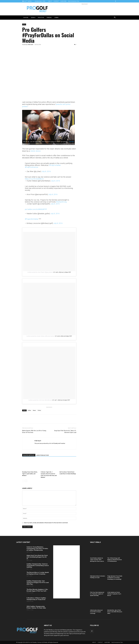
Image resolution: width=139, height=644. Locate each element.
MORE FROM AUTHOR (43, 455)
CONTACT (56, 1)
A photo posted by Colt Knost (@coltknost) (40, 400)
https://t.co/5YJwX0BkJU (34, 179)
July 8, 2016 (46, 171)
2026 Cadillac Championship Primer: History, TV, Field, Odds (36, 607)
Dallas (29, 410)
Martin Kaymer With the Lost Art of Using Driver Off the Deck (34, 432)
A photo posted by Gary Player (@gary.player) (40, 272)
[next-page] (26, 481)
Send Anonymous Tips (74, 1)
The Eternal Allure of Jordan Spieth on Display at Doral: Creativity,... (38, 573)
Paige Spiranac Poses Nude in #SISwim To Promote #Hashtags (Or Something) (115, 578)
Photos (41, 17)
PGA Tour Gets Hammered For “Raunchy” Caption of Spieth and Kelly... (97, 594)
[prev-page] (23, 481)
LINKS (56, 17)
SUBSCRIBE (63, 1)
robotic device (35, 151)
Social (26, 17)
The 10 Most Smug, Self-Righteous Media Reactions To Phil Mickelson (115, 560)
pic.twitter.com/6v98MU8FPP (36, 209)
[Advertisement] (94, 54)
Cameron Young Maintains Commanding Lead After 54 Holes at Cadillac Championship (37, 549)
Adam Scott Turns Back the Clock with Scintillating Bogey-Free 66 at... (37, 557)
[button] (115, 18)
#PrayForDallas (55, 165)
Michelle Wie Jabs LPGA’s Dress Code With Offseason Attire (115, 612)
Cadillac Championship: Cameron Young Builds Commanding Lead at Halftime (38, 566)
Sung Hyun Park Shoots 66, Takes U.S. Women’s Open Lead (65, 432)
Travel (49, 17)
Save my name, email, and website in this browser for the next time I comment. (46, 523)
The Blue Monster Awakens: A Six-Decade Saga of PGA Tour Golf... (37, 590)
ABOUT (50, 1)
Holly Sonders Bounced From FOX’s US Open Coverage (96, 612)
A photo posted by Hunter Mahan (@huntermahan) (40, 336)
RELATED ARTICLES (29, 455)
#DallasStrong (61, 202)
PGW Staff (30, 45)
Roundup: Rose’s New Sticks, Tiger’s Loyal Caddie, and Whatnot (30, 474)
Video (33, 17)
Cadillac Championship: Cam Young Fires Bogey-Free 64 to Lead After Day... (38, 583)
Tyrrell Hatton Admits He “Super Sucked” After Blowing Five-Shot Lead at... (97, 560)
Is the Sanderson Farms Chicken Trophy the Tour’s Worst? (114, 594)
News (34, 410)
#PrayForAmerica (31, 167)
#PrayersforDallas (32, 219)
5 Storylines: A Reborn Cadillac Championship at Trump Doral (36, 599)
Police (39, 410)
